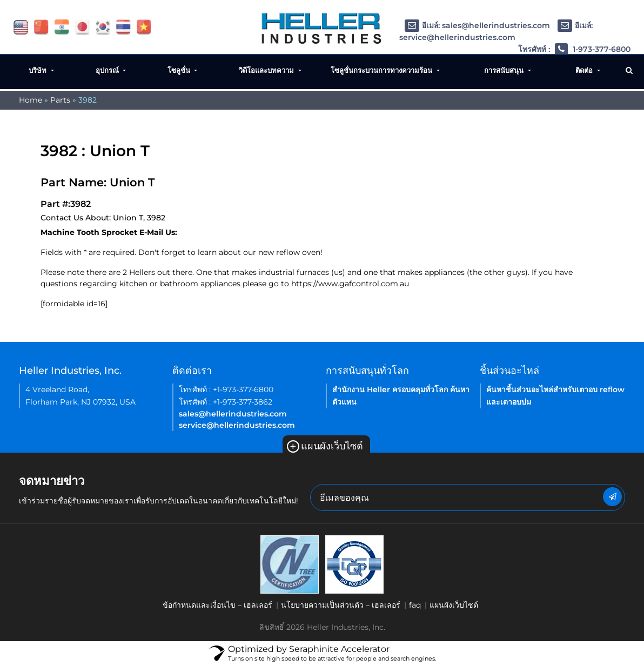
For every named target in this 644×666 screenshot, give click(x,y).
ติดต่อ (585, 70)
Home (31, 100)
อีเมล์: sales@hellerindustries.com (477, 25)
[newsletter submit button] (612, 497)
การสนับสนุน (505, 70)
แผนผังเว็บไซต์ (325, 446)
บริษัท (39, 70)
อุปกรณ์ (108, 70)
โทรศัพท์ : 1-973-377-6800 (574, 49)
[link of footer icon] (290, 564)
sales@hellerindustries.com (233, 414)
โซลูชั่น (180, 70)
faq (415, 605)
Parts (60, 100)
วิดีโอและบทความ (267, 70)
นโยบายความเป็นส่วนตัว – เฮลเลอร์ (341, 605)
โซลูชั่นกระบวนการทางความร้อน (383, 70)
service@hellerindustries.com (237, 425)
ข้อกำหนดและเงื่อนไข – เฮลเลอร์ (217, 605)
